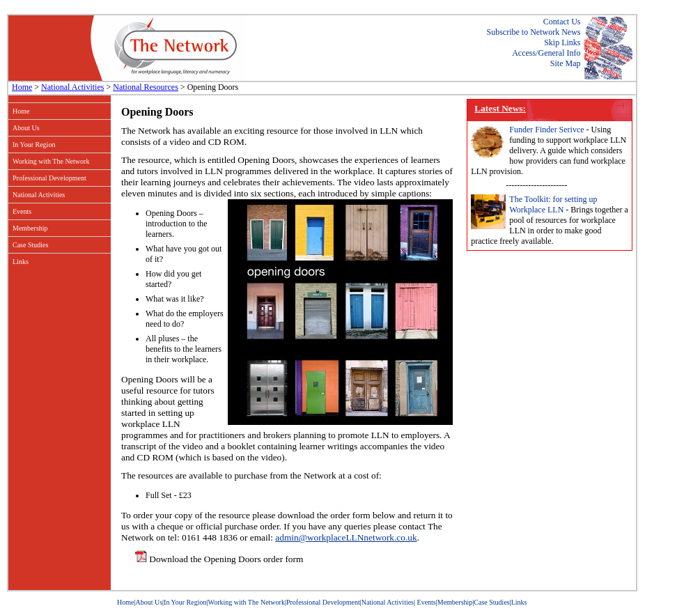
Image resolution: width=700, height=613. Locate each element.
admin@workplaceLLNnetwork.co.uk (346, 537)
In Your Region (34, 145)
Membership (30, 228)
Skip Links (562, 42)
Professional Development (49, 178)
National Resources (146, 87)
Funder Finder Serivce (546, 130)
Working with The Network (51, 161)
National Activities (72, 87)
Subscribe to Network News (534, 32)
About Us (26, 128)
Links (21, 262)
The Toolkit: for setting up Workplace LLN (553, 204)
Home (22, 87)
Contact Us (562, 22)
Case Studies (30, 245)
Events (22, 211)
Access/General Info (546, 53)
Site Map (566, 63)
